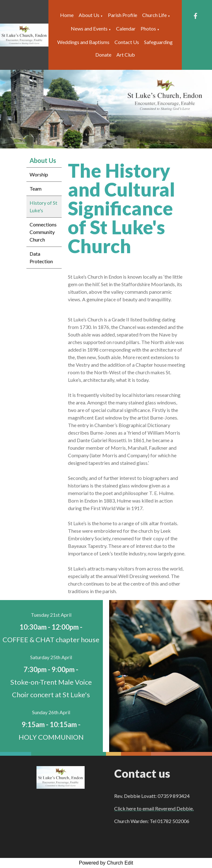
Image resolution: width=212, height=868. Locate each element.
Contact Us (127, 42)
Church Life (154, 15)
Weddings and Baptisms (83, 42)
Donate (103, 55)
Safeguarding (158, 42)
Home (67, 15)
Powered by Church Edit (106, 863)
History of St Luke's (43, 206)
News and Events (89, 28)
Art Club (126, 55)
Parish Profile (123, 15)
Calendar (126, 28)
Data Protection (41, 257)
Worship (39, 174)
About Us (89, 15)
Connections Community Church (43, 232)
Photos (148, 28)
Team (36, 189)
